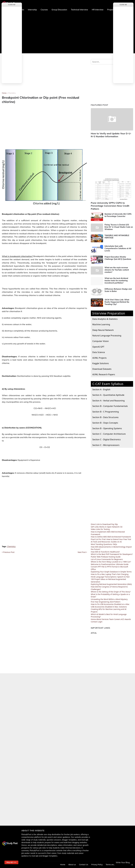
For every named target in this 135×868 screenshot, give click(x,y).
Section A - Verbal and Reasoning (108, 401)
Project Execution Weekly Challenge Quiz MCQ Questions (118, 258)
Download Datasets (102, 369)
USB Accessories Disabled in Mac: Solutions (109, 607)
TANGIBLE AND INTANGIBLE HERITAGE (117, 237)
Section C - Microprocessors (106, 445)
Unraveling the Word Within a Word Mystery (109, 599)
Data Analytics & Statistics (105, 319)
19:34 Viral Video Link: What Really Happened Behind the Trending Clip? (117, 302)
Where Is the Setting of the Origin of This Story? (111, 592)
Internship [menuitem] (32, 10)
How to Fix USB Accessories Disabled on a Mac (110, 604)
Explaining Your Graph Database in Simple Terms (111, 572)
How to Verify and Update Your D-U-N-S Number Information (111, 135)
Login (100, 622)
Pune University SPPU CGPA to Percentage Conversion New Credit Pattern (110, 206)
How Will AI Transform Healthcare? (105, 552)
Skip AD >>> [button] (11, 862)
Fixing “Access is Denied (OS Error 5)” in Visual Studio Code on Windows (119, 227)
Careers (117, 619)
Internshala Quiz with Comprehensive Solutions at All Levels (118, 248)
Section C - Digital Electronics (106, 439)
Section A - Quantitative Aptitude (108, 395)
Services (105, 619)
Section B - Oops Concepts (105, 423)
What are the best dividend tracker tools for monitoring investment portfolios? (116, 281)
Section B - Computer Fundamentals (110, 406)
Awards (128, 619)
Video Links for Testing (100, 529)
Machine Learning (101, 324)
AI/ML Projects (99, 358)
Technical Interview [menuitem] (79, 10)
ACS (123, 619)
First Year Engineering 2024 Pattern (106, 602)
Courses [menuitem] (44, 10)
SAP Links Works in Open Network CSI (107, 527)
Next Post (82, 552)
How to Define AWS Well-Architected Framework (111, 537)
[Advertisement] (67, 33)
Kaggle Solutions (101, 363)
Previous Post (9, 552)
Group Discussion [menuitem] (59, 10)
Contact (94, 622)
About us (72, 864)
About (99, 619)
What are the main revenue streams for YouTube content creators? (117, 270)
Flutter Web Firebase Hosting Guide (106, 557)
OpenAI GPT (98, 347)
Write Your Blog (123, 862)
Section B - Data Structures (105, 417)
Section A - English (101, 389)
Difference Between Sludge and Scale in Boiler (118, 290)
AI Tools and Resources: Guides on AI (106, 542)
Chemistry (12, 93)
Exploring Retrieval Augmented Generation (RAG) (111, 584)
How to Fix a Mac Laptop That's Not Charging (110, 574)
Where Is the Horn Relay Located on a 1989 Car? (111, 562)
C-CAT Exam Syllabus (108, 384)
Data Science (99, 352)
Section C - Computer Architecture (109, 434)
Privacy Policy (97, 864)
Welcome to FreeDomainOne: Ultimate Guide (110, 564)
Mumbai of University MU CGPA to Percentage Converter (118, 215)
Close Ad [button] (12, 5)
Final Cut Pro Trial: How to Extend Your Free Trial (111, 539)
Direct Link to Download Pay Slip (104, 524)
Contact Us (84, 864)
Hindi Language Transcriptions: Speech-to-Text (110, 577)
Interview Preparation (109, 313)
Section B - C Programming (106, 412)
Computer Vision (101, 341)
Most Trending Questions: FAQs (104, 544)
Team (111, 619)
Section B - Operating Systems (107, 428)
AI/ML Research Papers (104, 374)
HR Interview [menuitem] (98, 10)
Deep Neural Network (103, 330)
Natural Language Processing (107, 335)
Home (4, 93)
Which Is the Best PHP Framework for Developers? (112, 554)
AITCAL (94, 633)
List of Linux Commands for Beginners (107, 559)
